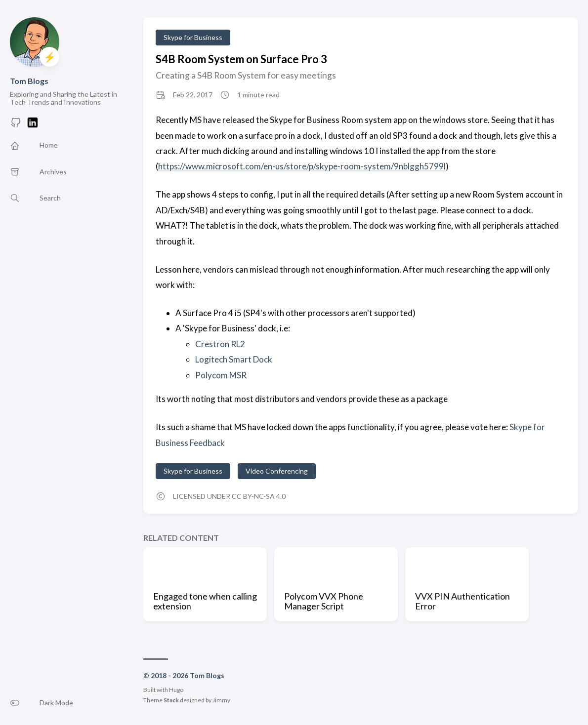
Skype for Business (193, 37)
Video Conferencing (277, 471)
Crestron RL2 (220, 344)
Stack (171, 700)
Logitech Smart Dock (234, 359)
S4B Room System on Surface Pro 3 (241, 59)
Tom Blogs (29, 81)
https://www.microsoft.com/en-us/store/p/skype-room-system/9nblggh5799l (302, 166)
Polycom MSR (221, 375)
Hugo (176, 690)
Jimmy (221, 700)
